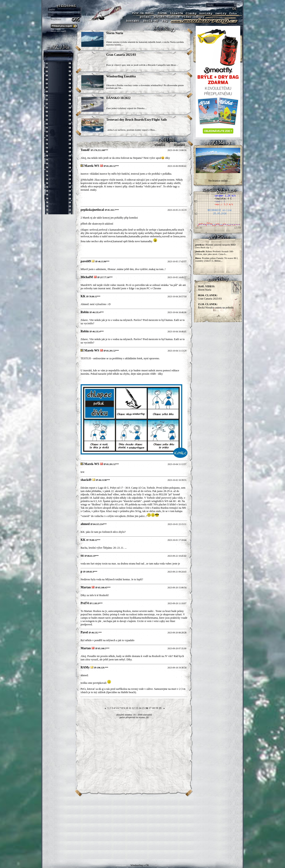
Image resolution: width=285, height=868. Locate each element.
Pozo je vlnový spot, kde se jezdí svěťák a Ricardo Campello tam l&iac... (142, 65)
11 (130, 708)
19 (157, 708)
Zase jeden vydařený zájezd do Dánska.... (126, 108)
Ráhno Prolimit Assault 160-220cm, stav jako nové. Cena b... (214, 253)
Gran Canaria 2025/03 (121, 55)
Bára (198, 258)
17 (150, 708)
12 (133, 708)
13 (137, 708)
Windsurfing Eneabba (121, 76)
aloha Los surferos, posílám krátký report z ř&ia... (131, 130)
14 (140, 708)
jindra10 (200, 251)
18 (153, 708)
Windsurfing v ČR (140, 865)
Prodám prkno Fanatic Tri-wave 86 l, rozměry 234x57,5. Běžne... (217, 259)
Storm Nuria (115, 33)
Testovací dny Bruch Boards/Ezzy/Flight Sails (137, 120)
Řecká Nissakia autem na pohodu (216, 306)
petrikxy (200, 245)
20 (160, 708)
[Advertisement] (142, 828)
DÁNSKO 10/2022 (118, 98)
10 (127, 708)
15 (143, 708)
